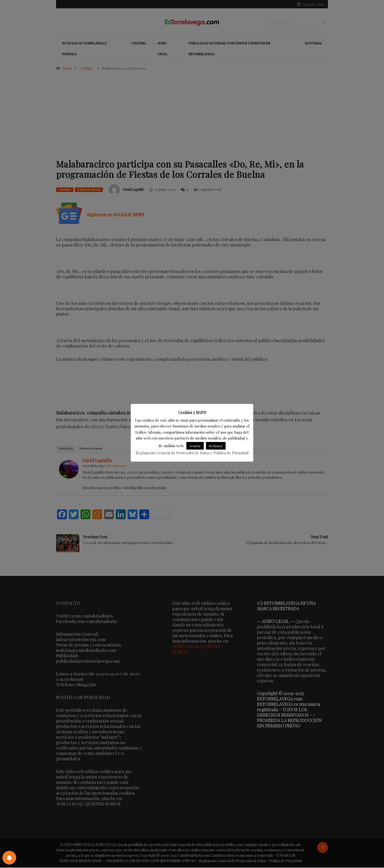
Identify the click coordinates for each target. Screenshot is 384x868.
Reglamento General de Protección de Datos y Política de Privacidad (192, 453)
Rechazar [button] (216, 446)
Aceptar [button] (195, 446)
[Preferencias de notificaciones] (9, 858)
